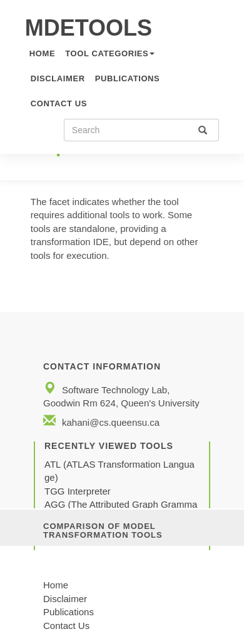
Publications (128, 78)
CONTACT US (59, 103)
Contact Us (66, 626)
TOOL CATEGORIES (110, 53)
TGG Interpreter (79, 491)
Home (56, 585)
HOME (42, 53)
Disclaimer (58, 78)
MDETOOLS (89, 28)
